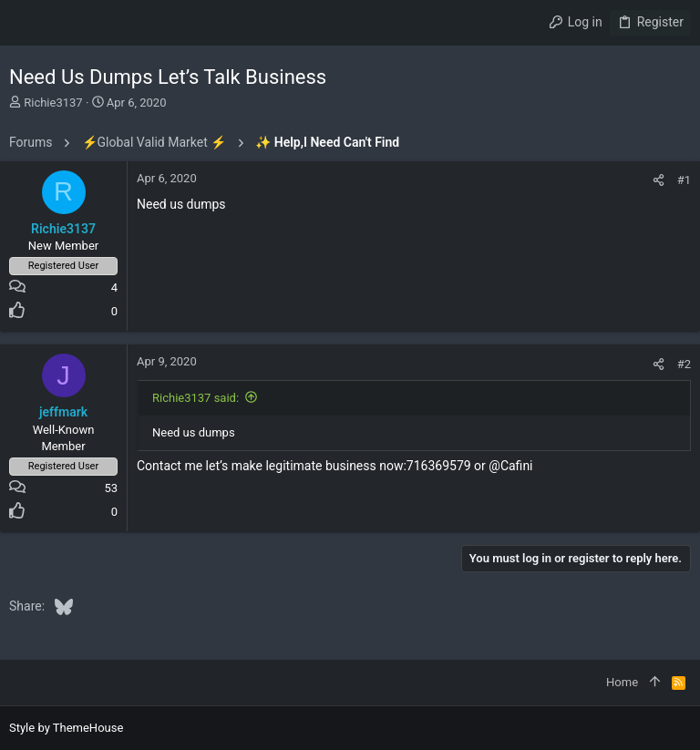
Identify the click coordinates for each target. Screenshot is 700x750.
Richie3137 (53, 103)
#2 (684, 364)
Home (622, 682)
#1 (684, 180)
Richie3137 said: (196, 398)
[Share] (659, 180)
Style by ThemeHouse (66, 728)
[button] (27, 23)
